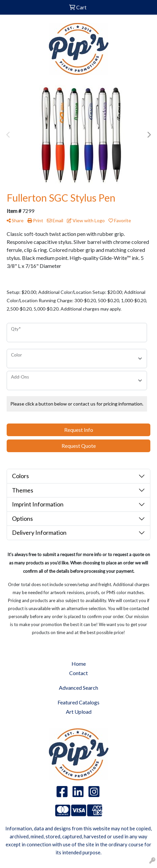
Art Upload (79, 712)
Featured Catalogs (78, 702)
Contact (78, 673)
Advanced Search (78, 688)
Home (79, 664)
